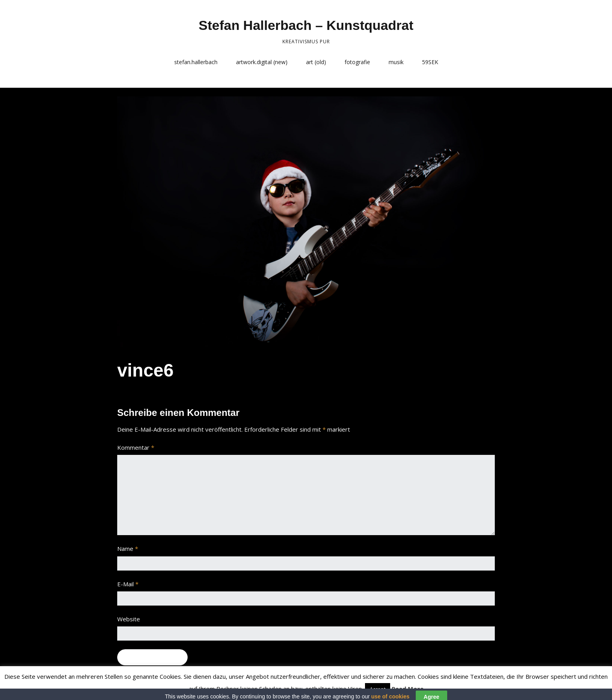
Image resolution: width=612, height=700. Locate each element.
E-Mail (128, 584)
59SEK (430, 62)
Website (129, 619)
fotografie (357, 62)
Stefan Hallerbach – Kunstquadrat (306, 25)
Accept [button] (378, 689)
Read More (408, 689)
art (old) (316, 62)
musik (396, 62)
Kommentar (136, 447)
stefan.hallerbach (196, 62)
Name (128, 549)
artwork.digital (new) (262, 62)
